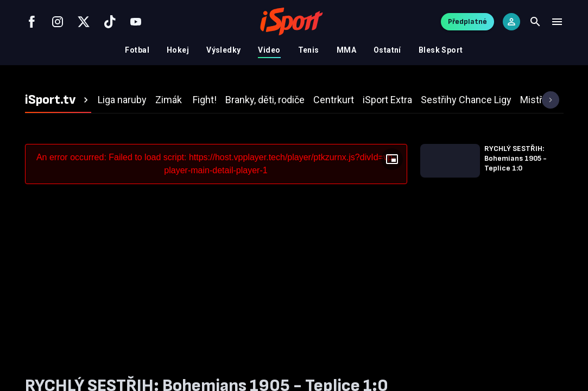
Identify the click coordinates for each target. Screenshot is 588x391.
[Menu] (557, 22)
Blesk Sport (441, 50)
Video (269, 50)
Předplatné (467, 21)
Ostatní (387, 50)
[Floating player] (392, 159)
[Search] (535, 22)
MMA (346, 50)
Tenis (309, 50)
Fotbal (137, 50)
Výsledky (223, 50)
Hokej (178, 50)
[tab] (58, 100)
